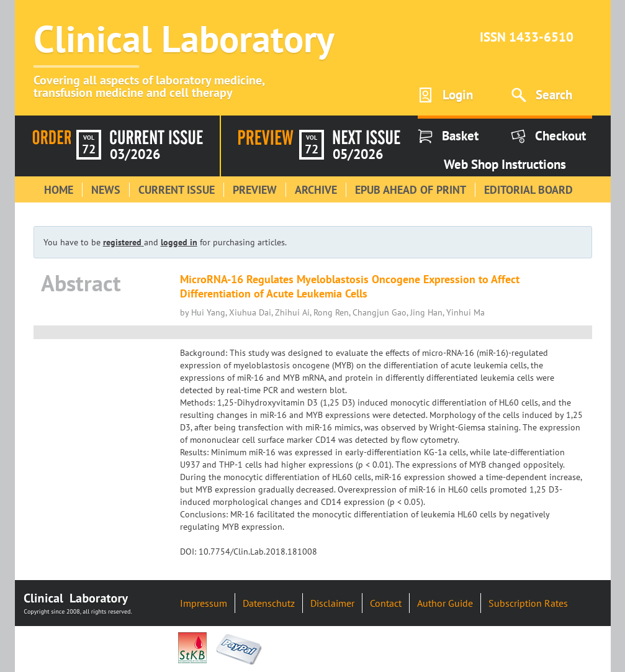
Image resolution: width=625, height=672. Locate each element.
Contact (386, 603)
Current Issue (177, 190)
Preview (255, 190)
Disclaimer (332, 603)
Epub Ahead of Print (411, 190)
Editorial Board (528, 190)
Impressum (204, 603)
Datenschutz (269, 603)
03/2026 (135, 154)
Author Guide (445, 603)
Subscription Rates (528, 603)
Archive (316, 190)
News (106, 190)
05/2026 (358, 154)
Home (59, 190)
